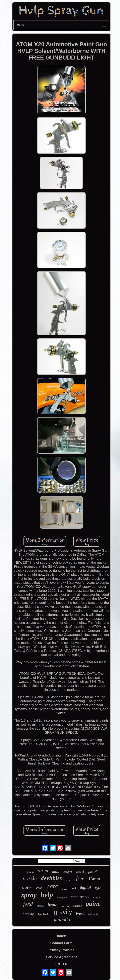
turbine (40, 906)
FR (65, 964)
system (30, 872)
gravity (63, 912)
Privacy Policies (61, 950)
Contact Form (62, 943)
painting (78, 906)
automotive (94, 914)
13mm (94, 879)
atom (43, 871)
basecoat (66, 906)
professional (80, 897)
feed (28, 904)
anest (80, 871)
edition (69, 880)
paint (93, 904)
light (98, 888)
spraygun (62, 897)
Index (61, 936)
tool (74, 888)
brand (80, 914)
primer (65, 889)
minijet (97, 897)
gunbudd (61, 919)
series (39, 888)
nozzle (30, 878)
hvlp (47, 895)
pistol (93, 871)
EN (58, 964)
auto (27, 887)
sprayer (44, 913)
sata (52, 886)
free (80, 878)
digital (85, 887)
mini (56, 871)
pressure (28, 914)
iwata (53, 905)
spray (29, 895)
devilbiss (51, 878)
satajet (68, 872)
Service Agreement (61, 957)
